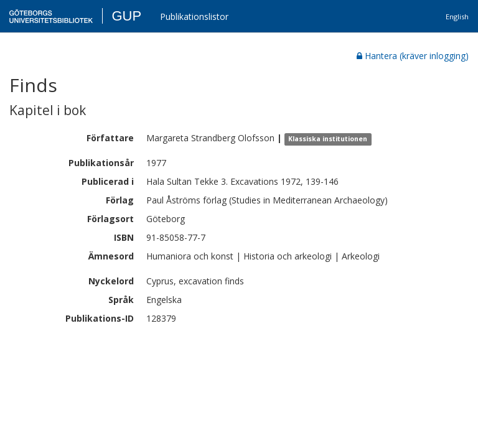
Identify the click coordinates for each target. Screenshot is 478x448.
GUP (126, 16)
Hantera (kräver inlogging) (413, 56)
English (457, 16)
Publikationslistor (194, 16)
